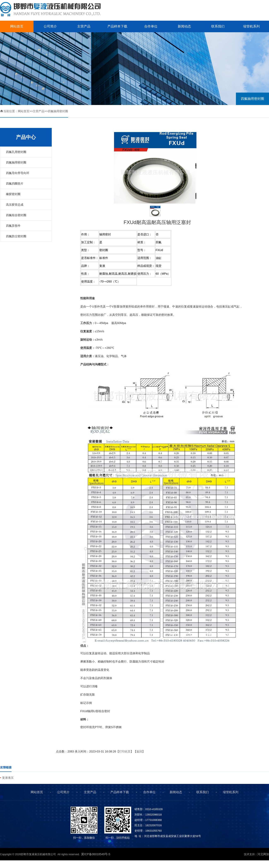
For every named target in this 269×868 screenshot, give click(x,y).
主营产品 (84, 26)
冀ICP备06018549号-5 (96, 854)
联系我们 (218, 26)
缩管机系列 (251, 26)
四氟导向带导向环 (18, 173)
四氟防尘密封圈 (16, 236)
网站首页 (17, 26)
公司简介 (50, 26)
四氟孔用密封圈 (16, 152)
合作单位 (151, 26)
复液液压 (8, 778)
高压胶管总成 (15, 205)
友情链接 (6, 767)
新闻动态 (184, 26)
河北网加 (263, 854)
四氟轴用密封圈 (252, 99)
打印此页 (125, 751)
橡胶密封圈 (13, 194)
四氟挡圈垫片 (15, 184)
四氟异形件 (13, 226)
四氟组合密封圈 (16, 215)
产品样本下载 (117, 26)
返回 (139, 751)
